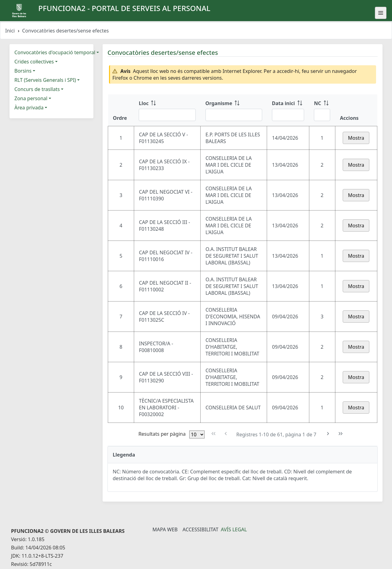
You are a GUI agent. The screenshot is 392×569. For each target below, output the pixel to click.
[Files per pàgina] (197, 434)
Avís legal (234, 529)
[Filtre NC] (322, 115)
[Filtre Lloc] (167, 115)
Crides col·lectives (34, 62)
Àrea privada (29, 108)
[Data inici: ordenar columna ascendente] (288, 110)
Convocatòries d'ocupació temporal (55, 52)
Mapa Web (165, 529)
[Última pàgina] (341, 434)
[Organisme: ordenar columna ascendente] (234, 110)
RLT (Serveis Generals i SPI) (45, 80)
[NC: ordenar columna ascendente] (322, 110)
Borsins (23, 71)
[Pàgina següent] (328, 434)
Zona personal (31, 98)
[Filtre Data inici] (288, 115)
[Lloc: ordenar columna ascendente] (167, 110)
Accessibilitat (200, 529)
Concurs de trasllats (37, 89)
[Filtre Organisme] (234, 115)
